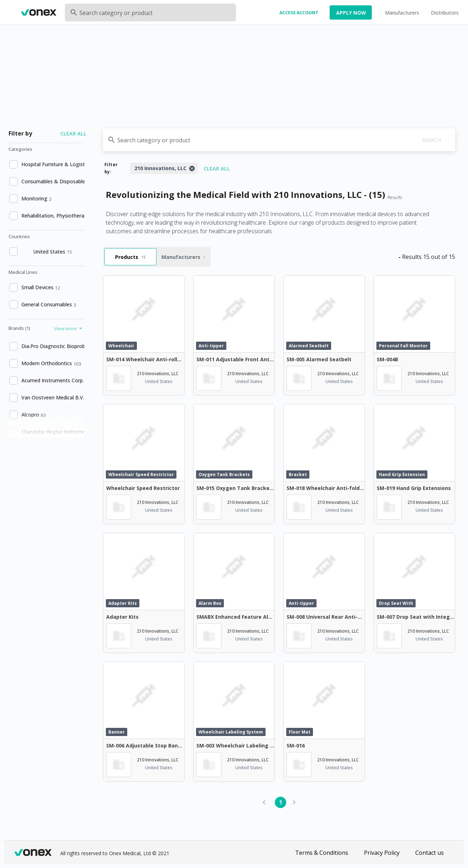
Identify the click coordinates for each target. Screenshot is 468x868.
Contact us (430, 853)
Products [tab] (130, 257)
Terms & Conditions (322, 853)
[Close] (192, 168)
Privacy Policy (382, 853)
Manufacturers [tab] (183, 257)
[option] (46, 164)
